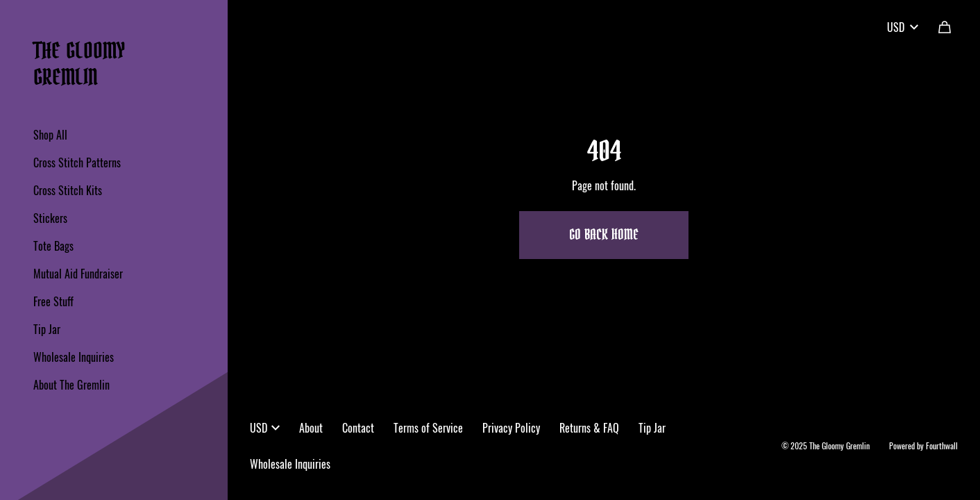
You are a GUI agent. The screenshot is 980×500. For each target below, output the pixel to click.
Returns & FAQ (589, 428)
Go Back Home (604, 235)
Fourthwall (942, 445)
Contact (358, 428)
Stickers (50, 218)
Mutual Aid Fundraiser (78, 274)
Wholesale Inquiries (74, 357)
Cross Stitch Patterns (77, 162)
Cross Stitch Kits (68, 190)
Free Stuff (53, 301)
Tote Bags (53, 246)
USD (903, 27)
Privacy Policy (511, 428)
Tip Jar (47, 329)
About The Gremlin (71, 385)
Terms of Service (428, 428)
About (311, 428)
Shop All (50, 135)
